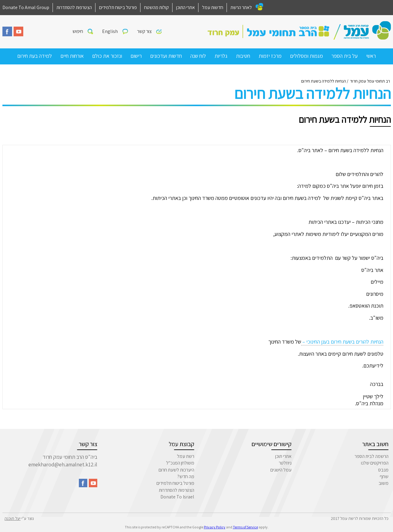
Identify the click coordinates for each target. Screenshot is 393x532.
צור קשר (144, 31)
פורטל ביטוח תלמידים (118, 7)
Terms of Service (245, 527)
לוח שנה (198, 56)
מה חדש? (186, 477)
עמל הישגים (281, 470)
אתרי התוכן (185, 7)
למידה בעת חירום (35, 56)
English (110, 31)
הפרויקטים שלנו (375, 463)
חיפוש (78, 31)
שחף (384, 477)
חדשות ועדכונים (166, 56)
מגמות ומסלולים (306, 56)
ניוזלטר (285, 463)
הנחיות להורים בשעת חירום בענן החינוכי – (342, 342)
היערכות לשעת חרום (176, 470)
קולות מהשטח (156, 7)
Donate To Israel (177, 497)
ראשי (371, 56)
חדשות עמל (213, 7)
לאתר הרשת (241, 7)
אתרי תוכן (283, 456)
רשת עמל (186, 456)
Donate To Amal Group (26, 7)
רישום (136, 56)
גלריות (221, 56)
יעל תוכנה (13, 518)
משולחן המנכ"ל (180, 463)
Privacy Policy (215, 527)
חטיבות (243, 56)
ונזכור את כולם (107, 56)
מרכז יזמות (270, 56)
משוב (383, 483)
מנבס (383, 470)
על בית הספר (345, 56)
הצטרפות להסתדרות (74, 7)
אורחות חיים (72, 56)
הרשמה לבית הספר (372, 456)
